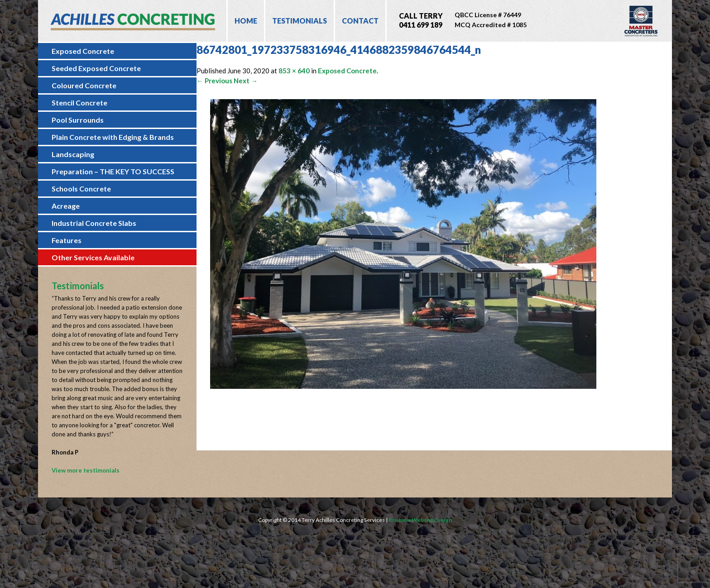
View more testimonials (86, 470)
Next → (246, 81)
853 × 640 (294, 71)
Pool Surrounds (78, 120)
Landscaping (73, 154)
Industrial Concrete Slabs (94, 223)
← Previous (214, 81)
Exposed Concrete (83, 51)
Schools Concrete (81, 189)
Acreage (66, 206)
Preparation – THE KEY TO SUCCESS (113, 171)
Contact (360, 21)
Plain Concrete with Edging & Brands (113, 137)
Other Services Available (93, 257)
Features (67, 240)
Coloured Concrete (84, 85)
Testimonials (300, 21)
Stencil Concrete (79, 103)
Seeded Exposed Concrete (96, 68)
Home (246, 21)
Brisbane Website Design (420, 520)
